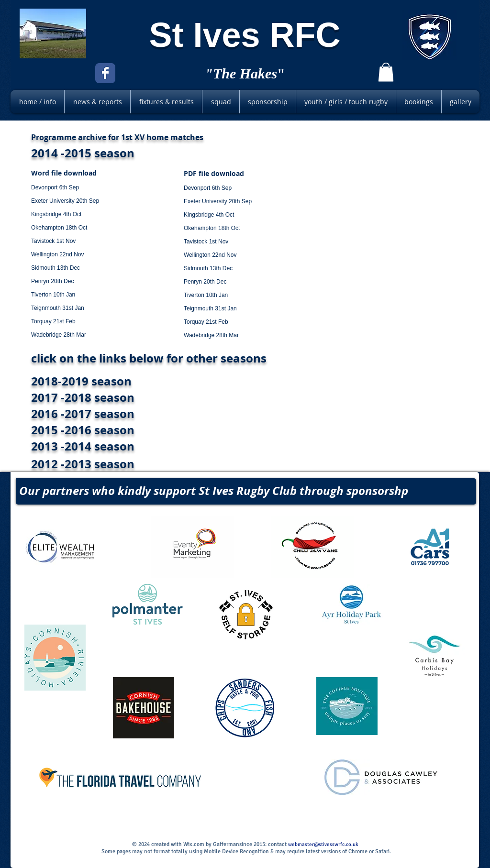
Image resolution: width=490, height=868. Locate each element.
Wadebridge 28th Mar (59, 335)
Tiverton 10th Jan (53, 295)
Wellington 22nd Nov (58, 254)
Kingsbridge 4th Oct (56, 214)
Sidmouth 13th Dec (56, 268)
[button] (386, 72)
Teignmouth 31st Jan (58, 308)
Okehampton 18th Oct (59, 228)
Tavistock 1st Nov (53, 241)
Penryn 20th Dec (52, 281)
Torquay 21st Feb (53, 321)
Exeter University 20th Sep (65, 201)
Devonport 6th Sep (55, 187)
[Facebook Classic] (105, 73)
